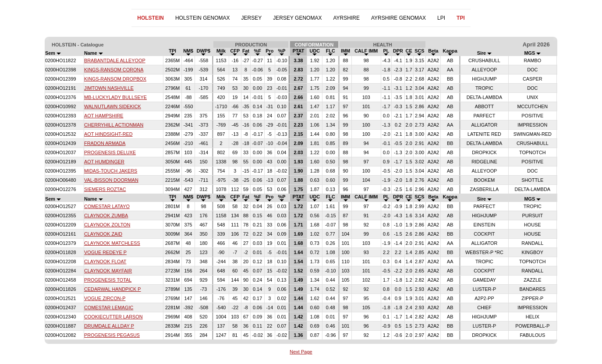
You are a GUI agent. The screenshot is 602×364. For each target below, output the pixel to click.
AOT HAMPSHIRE (104, 116)
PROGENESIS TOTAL (108, 280)
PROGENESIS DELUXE (110, 152)
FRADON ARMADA (105, 143)
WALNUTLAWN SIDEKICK (113, 106)
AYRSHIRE (346, 18)
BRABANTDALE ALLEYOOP (115, 60)
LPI (441, 18)
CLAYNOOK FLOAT (105, 262)
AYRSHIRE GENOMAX (398, 18)
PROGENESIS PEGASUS (112, 335)
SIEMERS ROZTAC (105, 189)
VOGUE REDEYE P (105, 252)
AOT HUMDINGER (104, 162)
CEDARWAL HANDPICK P (113, 289)
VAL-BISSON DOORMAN (111, 180)
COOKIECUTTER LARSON (113, 317)
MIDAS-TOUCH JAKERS (111, 171)
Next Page (301, 352)
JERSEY (252, 18)
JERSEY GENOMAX (297, 18)
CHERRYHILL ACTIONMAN (114, 125)
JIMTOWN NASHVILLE (109, 88)
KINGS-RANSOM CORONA (114, 70)
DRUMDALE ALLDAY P (109, 326)
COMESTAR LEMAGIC (109, 307)
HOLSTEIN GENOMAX (203, 18)
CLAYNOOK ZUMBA (106, 216)
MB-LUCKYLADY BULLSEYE (115, 97)
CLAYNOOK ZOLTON (107, 225)
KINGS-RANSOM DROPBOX (115, 79)
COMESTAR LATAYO (107, 206)
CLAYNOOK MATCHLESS (112, 243)
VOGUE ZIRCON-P (105, 298)
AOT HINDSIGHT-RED (108, 134)
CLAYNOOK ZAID (103, 234)
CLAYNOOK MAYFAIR (108, 271)
